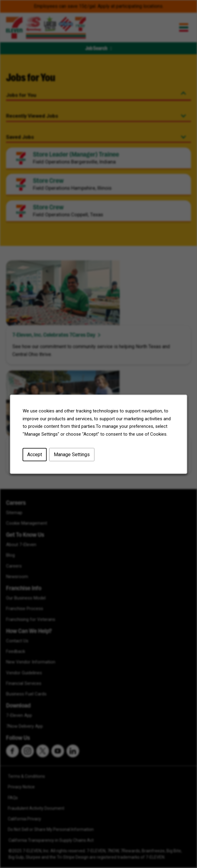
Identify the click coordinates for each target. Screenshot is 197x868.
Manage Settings (72, 454)
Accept (35, 454)
